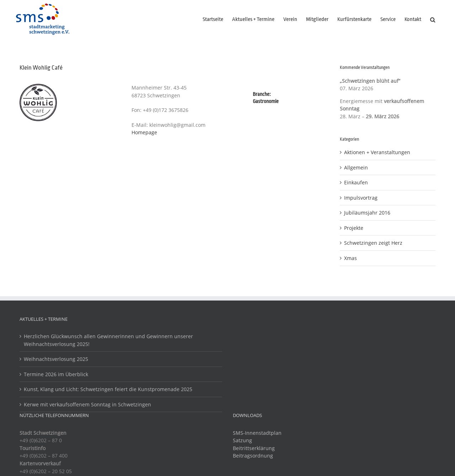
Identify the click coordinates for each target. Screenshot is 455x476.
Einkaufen (356, 182)
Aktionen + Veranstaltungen (377, 152)
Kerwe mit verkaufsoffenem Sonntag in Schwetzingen (87, 404)
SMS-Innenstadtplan (257, 433)
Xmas (350, 258)
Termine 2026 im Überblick (56, 374)
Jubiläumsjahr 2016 (367, 213)
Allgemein (356, 167)
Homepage (144, 132)
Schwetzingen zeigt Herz (373, 243)
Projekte (354, 228)
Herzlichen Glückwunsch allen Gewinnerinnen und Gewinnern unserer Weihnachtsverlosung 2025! (108, 340)
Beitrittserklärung (254, 448)
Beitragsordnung (253, 456)
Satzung (242, 440)
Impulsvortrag (361, 198)
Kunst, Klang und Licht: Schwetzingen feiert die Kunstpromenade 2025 (108, 389)
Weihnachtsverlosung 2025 (56, 359)
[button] (433, 20)
